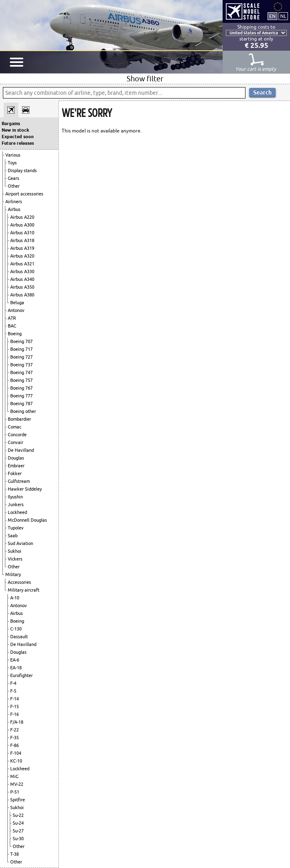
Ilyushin (15, 497)
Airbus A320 (22, 256)
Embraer (16, 466)
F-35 (14, 738)
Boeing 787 (21, 404)
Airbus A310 (22, 233)
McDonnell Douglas (27, 520)
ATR (12, 318)
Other (14, 186)
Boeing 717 (21, 349)
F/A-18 (17, 722)
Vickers (15, 559)
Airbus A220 (22, 217)
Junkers (16, 505)
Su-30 (18, 839)
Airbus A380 (22, 295)
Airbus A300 (22, 225)
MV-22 (17, 784)
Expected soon (18, 137)
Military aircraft (23, 590)
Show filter (145, 79)
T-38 (14, 854)
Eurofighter (21, 675)
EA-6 (15, 660)
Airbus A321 (22, 264)
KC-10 (16, 761)
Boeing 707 (21, 341)
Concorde (17, 435)
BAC (12, 326)
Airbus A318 (22, 240)
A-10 (15, 598)
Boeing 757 (21, 380)
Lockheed (17, 512)
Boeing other (23, 411)
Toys (12, 163)
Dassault (19, 637)
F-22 (14, 730)
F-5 (13, 691)
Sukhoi (14, 551)
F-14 (14, 699)
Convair (16, 442)
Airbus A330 (22, 271)
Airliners (14, 202)
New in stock (15, 130)
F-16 (14, 714)
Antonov (16, 310)
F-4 (13, 683)
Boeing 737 (21, 365)
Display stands (22, 170)
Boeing (15, 334)
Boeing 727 (21, 357)
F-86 (14, 745)
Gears (13, 178)
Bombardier (19, 419)
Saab (13, 536)
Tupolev (16, 528)
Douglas (16, 458)
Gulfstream (19, 481)
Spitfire (18, 800)
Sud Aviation (20, 543)
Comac (14, 427)
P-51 (15, 792)
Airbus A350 (22, 287)
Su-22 (18, 815)
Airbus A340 (22, 279)
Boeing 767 (21, 388)
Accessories (19, 582)
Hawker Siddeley (25, 489)
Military (13, 574)
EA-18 (16, 668)
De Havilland (21, 450)
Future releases (18, 143)
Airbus (14, 209)
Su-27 (18, 831)
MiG (14, 776)
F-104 (16, 753)
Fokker (15, 473)
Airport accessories (24, 194)
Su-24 (18, 823)
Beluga (17, 303)
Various (13, 155)
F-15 (14, 707)
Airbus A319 (22, 248)
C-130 (16, 629)
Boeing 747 (21, 372)
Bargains (11, 123)
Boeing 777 (21, 396)
